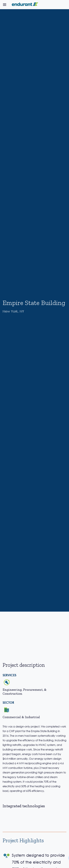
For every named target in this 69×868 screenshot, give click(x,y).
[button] (5, 5)
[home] (24, 5)
